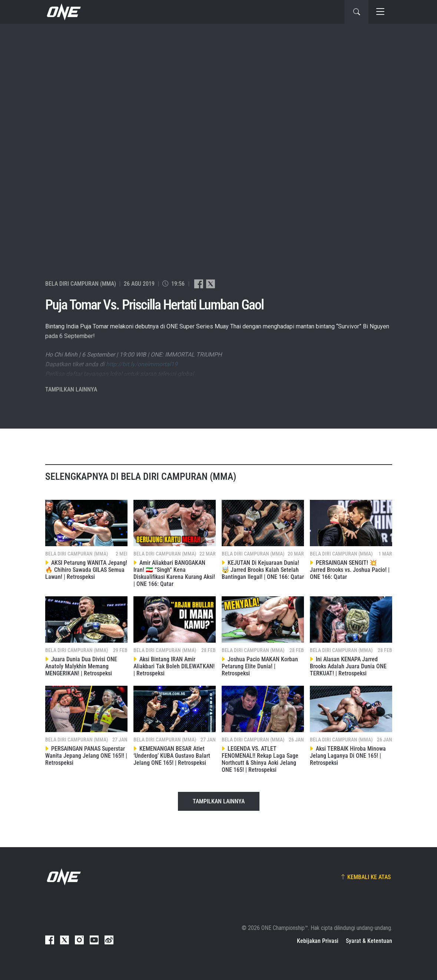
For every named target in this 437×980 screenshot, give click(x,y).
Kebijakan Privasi (318, 941)
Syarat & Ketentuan (369, 941)
